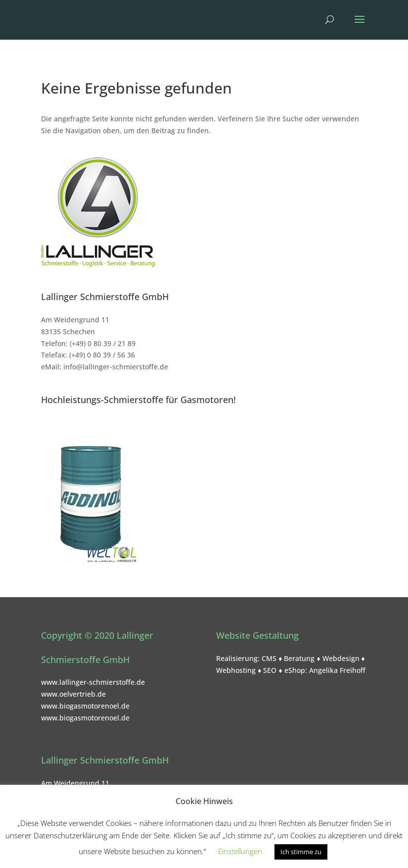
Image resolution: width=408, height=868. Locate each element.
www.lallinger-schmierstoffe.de (93, 682)
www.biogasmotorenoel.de (85, 706)
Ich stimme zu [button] (301, 852)
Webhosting (236, 670)
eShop (295, 670)
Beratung (299, 658)
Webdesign (341, 658)
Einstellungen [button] (240, 851)
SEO (270, 670)
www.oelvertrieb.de (73, 694)
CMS (269, 658)
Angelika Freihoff (337, 670)
